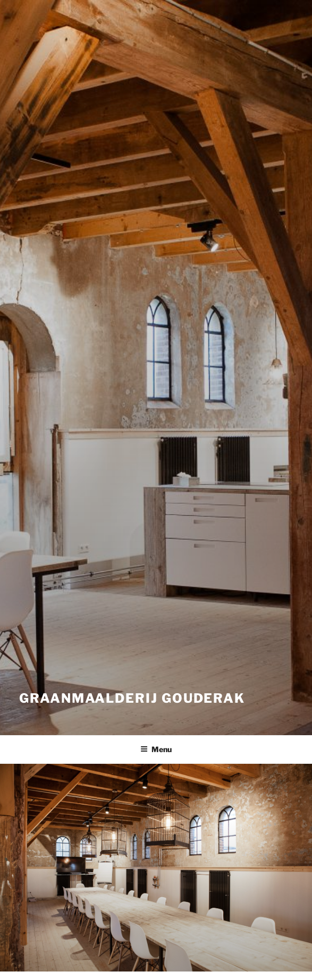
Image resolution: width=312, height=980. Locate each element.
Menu (156, 749)
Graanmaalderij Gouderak (132, 698)
